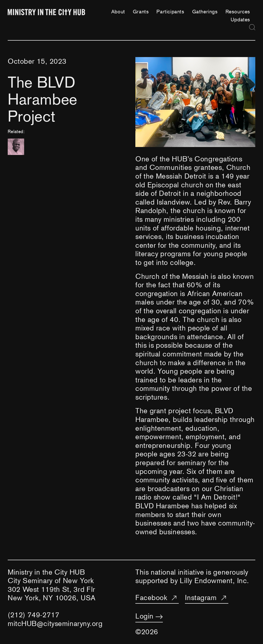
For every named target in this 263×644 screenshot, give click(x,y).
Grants (141, 12)
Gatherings (205, 12)
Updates (240, 20)
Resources (238, 12)
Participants (170, 12)
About (118, 12)
